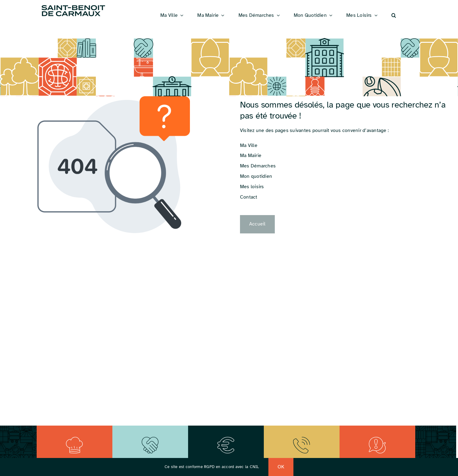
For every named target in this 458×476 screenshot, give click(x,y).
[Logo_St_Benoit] (73, 6)
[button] (394, 15)
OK (281, 467)
